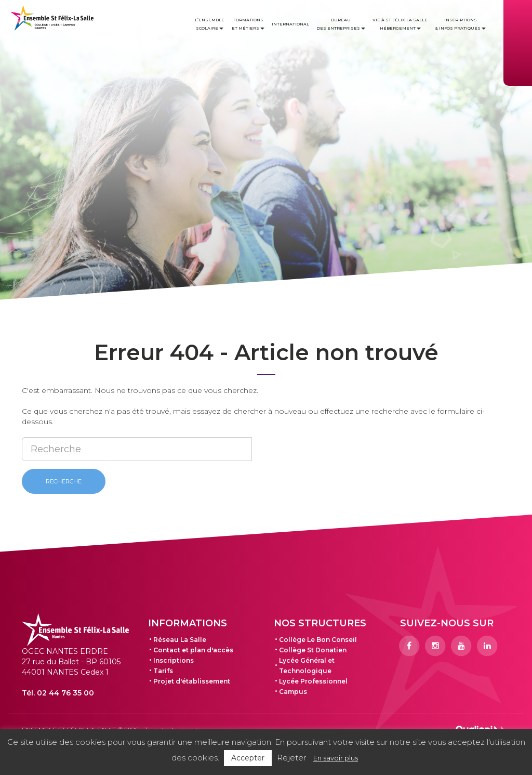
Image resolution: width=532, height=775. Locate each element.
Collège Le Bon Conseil (318, 640)
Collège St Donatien (313, 650)
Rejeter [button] (291, 758)
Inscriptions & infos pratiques (460, 24)
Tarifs (163, 671)
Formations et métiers (248, 24)
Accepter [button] (248, 758)
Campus (293, 692)
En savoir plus (336, 758)
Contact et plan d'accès (193, 650)
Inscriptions (174, 660)
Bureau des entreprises (341, 24)
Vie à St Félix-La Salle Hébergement (400, 24)
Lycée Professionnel (313, 681)
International (290, 24)
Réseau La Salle (180, 640)
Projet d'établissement (192, 681)
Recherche (64, 481)
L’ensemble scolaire (210, 24)
